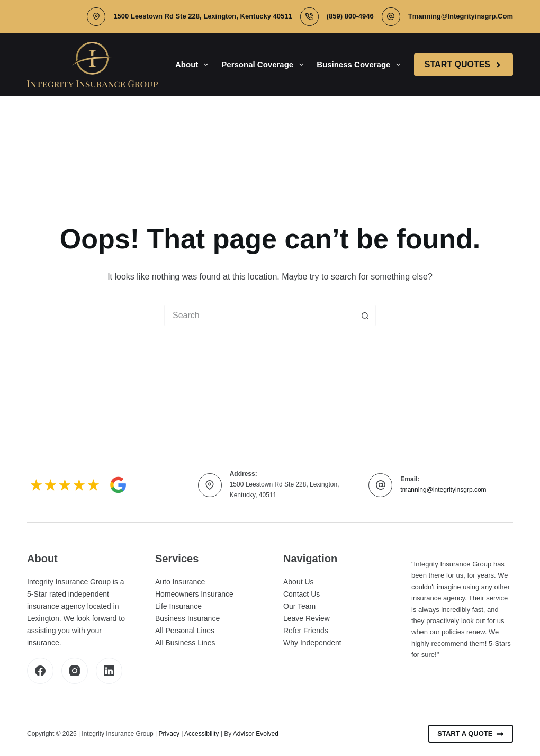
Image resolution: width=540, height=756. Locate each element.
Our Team (299, 606)
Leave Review (307, 618)
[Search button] (365, 316)
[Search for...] (259, 316)
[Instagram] (75, 671)
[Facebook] (40, 671)
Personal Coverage (264, 65)
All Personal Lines (185, 631)
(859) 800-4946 (350, 16)
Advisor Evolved (256, 734)
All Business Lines (185, 643)
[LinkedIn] (109, 671)
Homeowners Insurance (194, 594)
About (194, 65)
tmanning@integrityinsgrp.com (461, 16)
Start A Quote (471, 734)
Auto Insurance (180, 582)
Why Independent (312, 643)
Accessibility (201, 734)
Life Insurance (178, 606)
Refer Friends (306, 631)
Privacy (169, 734)
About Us (299, 582)
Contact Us (301, 594)
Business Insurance (187, 618)
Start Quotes (463, 64)
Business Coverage (361, 65)
